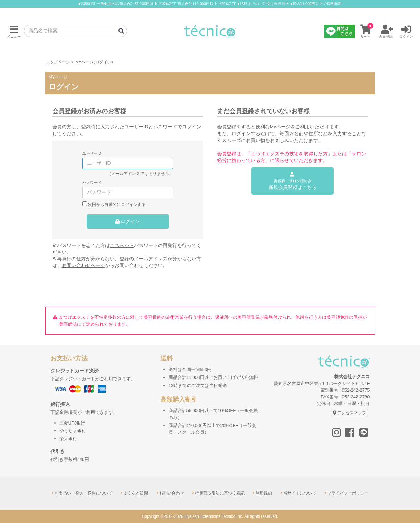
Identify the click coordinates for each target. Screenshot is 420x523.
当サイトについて (300, 493)
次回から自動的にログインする (117, 204)
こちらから (122, 245)
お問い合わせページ (83, 265)
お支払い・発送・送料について (83, 493)
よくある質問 (136, 493)
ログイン (130, 221)
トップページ (58, 62)
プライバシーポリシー (348, 493)
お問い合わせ (172, 493)
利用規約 (264, 493)
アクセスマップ (352, 413)
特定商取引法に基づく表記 (220, 493)
